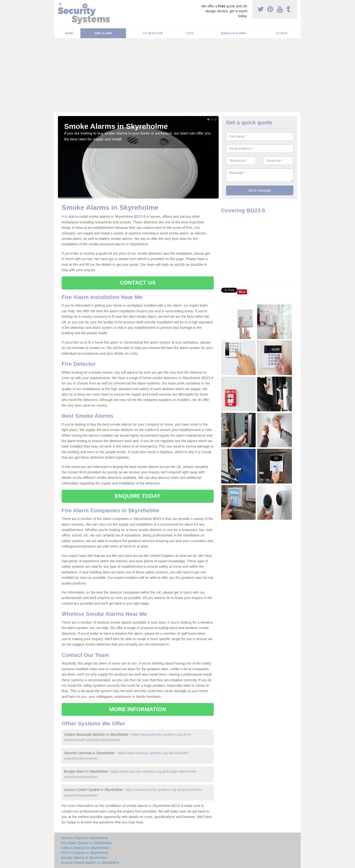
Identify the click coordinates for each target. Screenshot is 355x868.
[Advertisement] (177, 75)
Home (69, 33)
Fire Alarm (103, 33)
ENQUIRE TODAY (138, 496)
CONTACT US (138, 283)
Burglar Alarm (233, 33)
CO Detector (153, 33)
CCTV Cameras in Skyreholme (84, 853)
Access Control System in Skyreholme (90, 863)
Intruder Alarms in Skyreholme (84, 858)
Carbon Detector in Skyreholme (85, 848)
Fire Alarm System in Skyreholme (86, 843)
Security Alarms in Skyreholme (84, 838)
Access (282, 33)
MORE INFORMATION (138, 709)
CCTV (190, 33)
